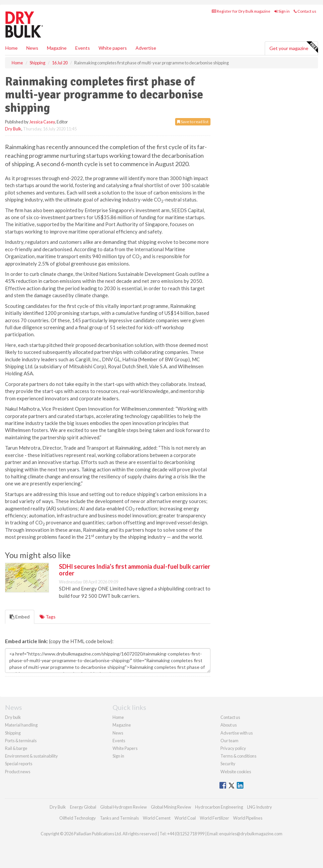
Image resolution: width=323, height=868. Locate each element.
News (118, 733)
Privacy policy (233, 748)
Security (228, 764)
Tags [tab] (48, 617)
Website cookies (236, 772)
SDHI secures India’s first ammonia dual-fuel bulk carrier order (135, 570)
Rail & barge (16, 748)
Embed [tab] (20, 617)
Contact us (305, 11)
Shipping (13, 733)
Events (83, 48)
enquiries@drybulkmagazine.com (251, 834)
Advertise (146, 48)
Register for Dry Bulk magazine (241, 11)
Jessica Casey (42, 122)
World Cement (157, 818)
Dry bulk (13, 717)
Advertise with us (237, 733)
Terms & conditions (238, 756)
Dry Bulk (13, 129)
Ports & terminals (21, 741)
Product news (18, 772)
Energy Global (83, 807)
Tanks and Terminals (119, 818)
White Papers (125, 748)
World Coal (185, 818)
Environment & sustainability (31, 756)
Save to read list (193, 122)
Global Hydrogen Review (124, 807)
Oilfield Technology (78, 818)
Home (11, 48)
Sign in (282, 11)
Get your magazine (294, 47)
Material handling (21, 725)
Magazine (57, 48)
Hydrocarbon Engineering (219, 807)
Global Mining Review (171, 807)
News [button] (32, 48)
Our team (229, 741)
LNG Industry (260, 807)
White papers (113, 48)
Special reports (19, 764)
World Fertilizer (214, 818)
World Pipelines (248, 818)
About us (229, 725)
